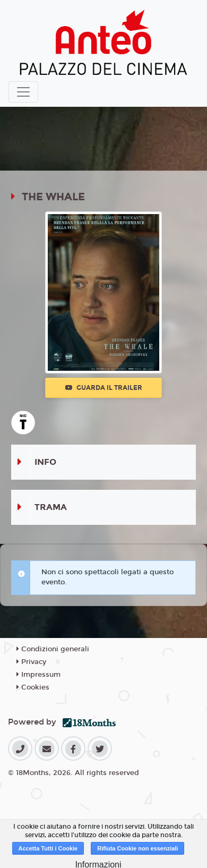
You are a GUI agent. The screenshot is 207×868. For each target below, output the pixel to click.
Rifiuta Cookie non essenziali (137, 848)
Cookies (33, 687)
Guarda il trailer (104, 388)
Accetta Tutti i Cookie (48, 848)
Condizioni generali (53, 649)
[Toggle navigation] (23, 92)
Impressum (38, 675)
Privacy (31, 662)
